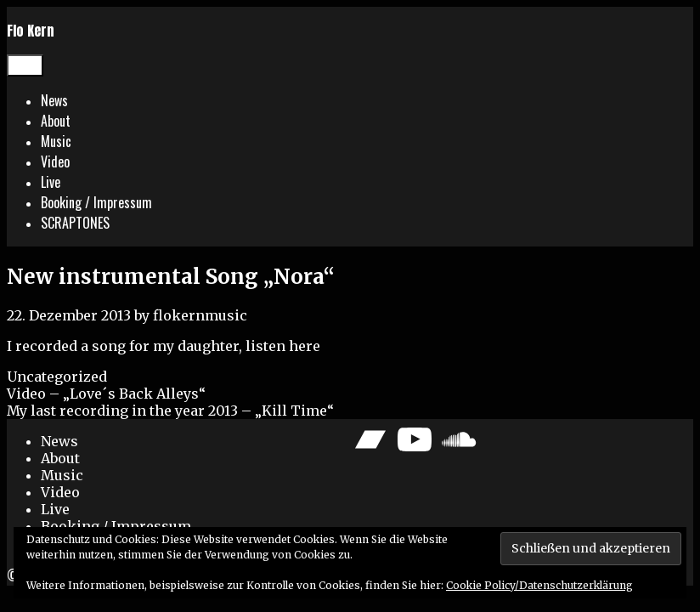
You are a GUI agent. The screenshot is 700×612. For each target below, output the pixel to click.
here (305, 346)
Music (56, 141)
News (54, 100)
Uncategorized (57, 377)
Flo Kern (31, 31)
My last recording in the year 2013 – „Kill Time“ (170, 411)
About (56, 121)
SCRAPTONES (75, 223)
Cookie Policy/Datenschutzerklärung (539, 585)
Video (55, 161)
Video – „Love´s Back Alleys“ (106, 394)
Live (51, 182)
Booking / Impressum (96, 202)
